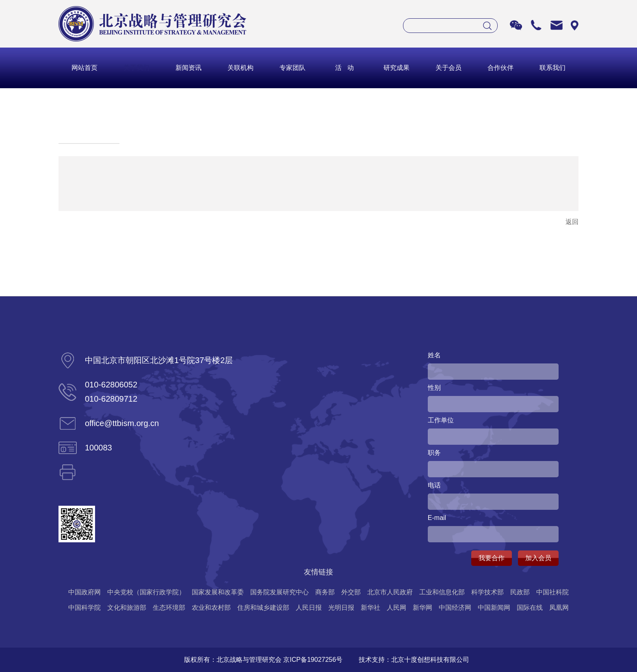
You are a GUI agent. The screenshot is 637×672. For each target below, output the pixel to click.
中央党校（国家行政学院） (146, 592)
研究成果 (396, 68)
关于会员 (448, 68)
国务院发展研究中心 (279, 592)
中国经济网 (455, 608)
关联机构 (240, 68)
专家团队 (292, 68)
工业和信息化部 (442, 592)
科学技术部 (487, 592)
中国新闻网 (494, 608)
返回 (572, 222)
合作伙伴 (500, 68)
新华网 (422, 608)
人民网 (396, 608)
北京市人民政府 (390, 592)
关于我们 (136, 68)
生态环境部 (169, 608)
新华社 (370, 608)
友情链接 (318, 572)
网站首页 (84, 68)
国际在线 (530, 608)
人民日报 (309, 608)
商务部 (325, 592)
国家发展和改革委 (218, 592)
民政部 (520, 592)
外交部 (351, 592)
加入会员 (538, 558)
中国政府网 (84, 592)
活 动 (344, 68)
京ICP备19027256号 (313, 660)
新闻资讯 (188, 68)
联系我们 (552, 68)
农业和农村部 (211, 608)
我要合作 (492, 558)
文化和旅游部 (127, 608)
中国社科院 (552, 592)
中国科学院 (84, 608)
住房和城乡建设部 (263, 608)
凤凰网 (559, 608)
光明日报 (341, 608)
